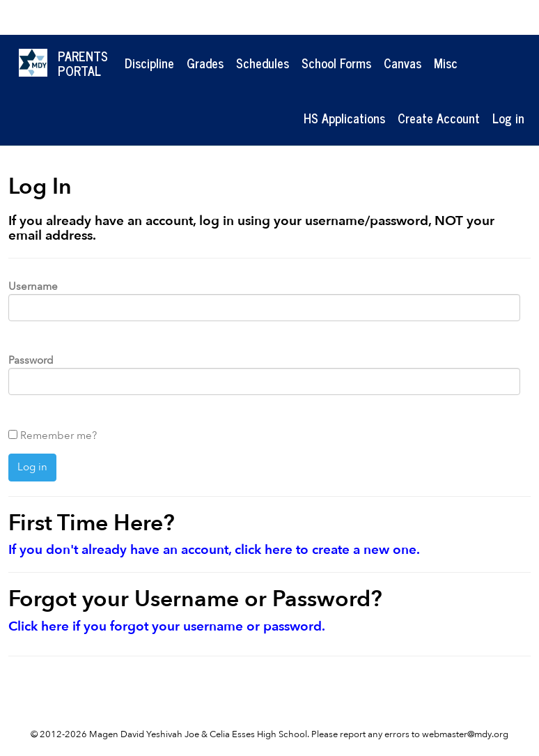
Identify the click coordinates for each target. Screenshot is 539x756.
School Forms (336, 63)
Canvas (403, 63)
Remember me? (58, 435)
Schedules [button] (263, 63)
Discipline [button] (149, 63)
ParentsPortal (83, 63)
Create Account (439, 118)
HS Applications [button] (344, 118)
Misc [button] (446, 63)
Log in (508, 118)
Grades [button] (205, 63)
